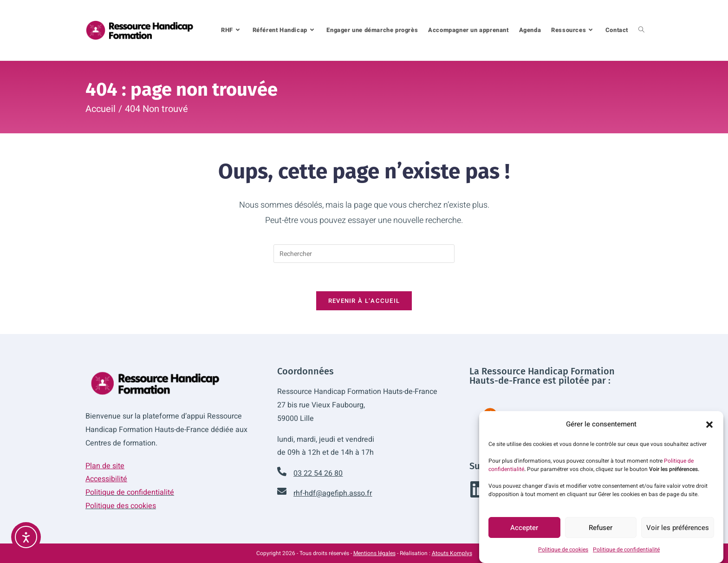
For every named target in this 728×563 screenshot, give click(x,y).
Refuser (601, 531)
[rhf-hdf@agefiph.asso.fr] (282, 491)
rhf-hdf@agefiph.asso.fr (333, 493)
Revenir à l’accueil (364, 301)
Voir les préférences (678, 531)
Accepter (524, 531)
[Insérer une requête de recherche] (364, 254)
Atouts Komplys (452, 553)
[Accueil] (101, 109)
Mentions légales (374, 553)
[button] (709, 428)
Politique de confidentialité (626, 553)
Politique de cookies (563, 553)
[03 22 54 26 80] (282, 471)
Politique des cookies (121, 506)
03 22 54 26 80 (318, 473)
